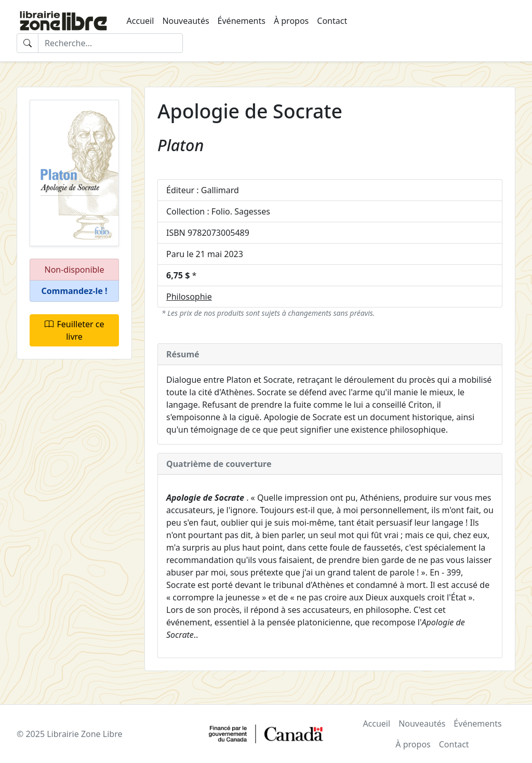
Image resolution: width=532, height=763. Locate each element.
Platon (181, 145)
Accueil (141, 21)
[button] (74, 291)
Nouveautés (185, 21)
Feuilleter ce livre (75, 330)
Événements (242, 21)
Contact (332, 21)
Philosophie (189, 297)
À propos (291, 21)
